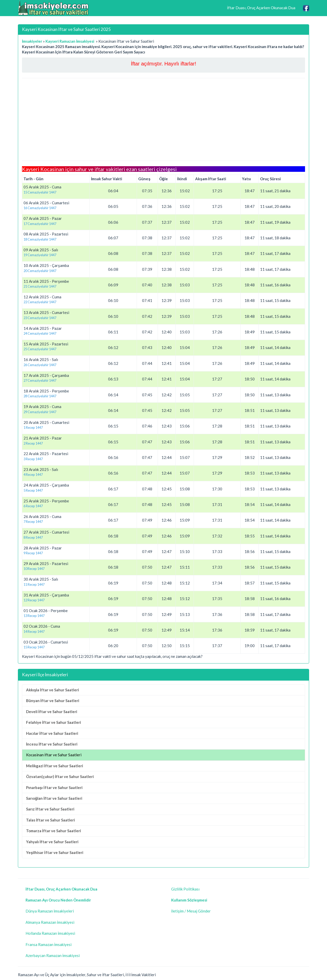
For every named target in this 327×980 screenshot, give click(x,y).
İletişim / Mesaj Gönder (191, 911)
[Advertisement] (163, 119)
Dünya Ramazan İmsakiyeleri (50, 911)
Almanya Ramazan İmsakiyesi (50, 922)
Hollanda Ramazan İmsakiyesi (50, 933)
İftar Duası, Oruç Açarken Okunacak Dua (261, 8)
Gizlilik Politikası (185, 889)
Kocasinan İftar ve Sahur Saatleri (54, 755)
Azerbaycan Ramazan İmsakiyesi (53, 955)
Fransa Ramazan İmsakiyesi (49, 944)
